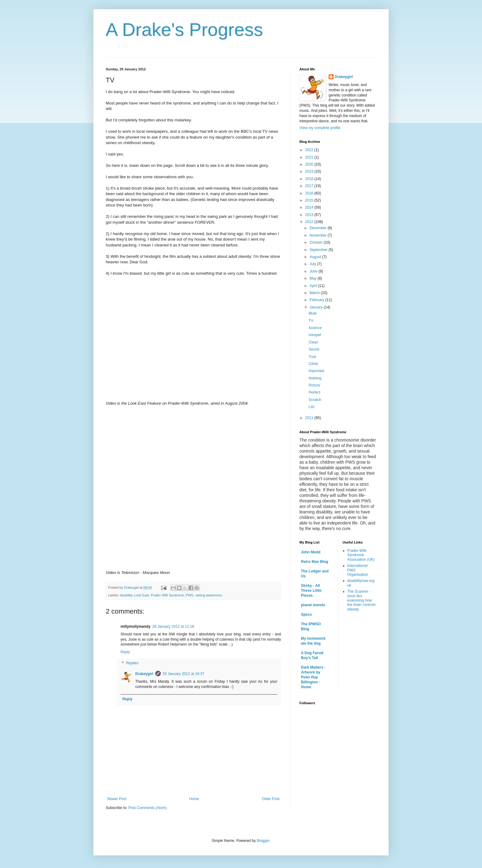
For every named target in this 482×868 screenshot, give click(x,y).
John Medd (311, 552)
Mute (313, 313)
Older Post (271, 799)
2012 (310, 222)
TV (311, 321)
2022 (310, 150)
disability (126, 595)
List (312, 407)
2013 (310, 215)
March (315, 293)
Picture (314, 385)
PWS (190, 595)
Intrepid (315, 335)
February (317, 300)
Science (315, 328)
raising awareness (209, 595)
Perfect (314, 392)
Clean (313, 342)
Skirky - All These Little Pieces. (311, 591)
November (319, 235)
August (316, 257)
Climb (313, 364)
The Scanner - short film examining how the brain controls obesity (361, 600)
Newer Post (117, 799)
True (312, 357)
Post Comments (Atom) (147, 808)
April (314, 286)
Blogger (263, 841)
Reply (125, 652)
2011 (310, 418)
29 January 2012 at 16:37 (184, 674)
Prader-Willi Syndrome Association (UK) (361, 555)
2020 (310, 164)
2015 (310, 200)
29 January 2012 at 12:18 (173, 626)
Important (316, 371)
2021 (310, 157)
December (319, 228)
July (313, 264)
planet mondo (313, 605)
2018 (310, 179)
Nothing (315, 378)
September (319, 250)
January (317, 307)
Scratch (315, 400)
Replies (132, 663)
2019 (310, 171)
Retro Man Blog (315, 562)
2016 (310, 193)
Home (194, 799)
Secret (314, 349)
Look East (141, 595)
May (314, 278)
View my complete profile (320, 128)
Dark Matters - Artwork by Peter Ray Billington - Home (313, 677)
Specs (306, 615)
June (314, 271)
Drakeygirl (144, 674)
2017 (310, 186)
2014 (310, 207)
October (317, 242)
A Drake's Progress (184, 30)
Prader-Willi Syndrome (167, 595)
